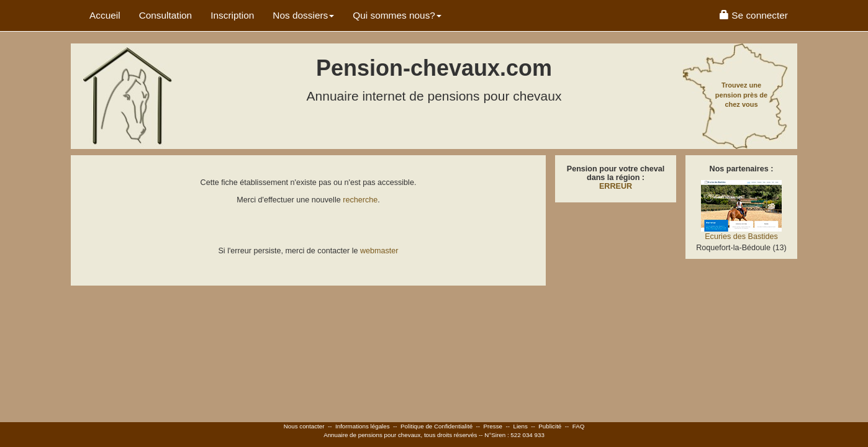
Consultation (166, 15)
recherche (360, 200)
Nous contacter (304, 426)
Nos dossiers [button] (303, 15)
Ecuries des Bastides (741, 237)
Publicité (550, 426)
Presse (493, 426)
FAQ (579, 426)
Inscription (232, 15)
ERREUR (616, 186)
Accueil (105, 15)
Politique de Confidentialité (436, 426)
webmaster (379, 251)
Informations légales (363, 426)
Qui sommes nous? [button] (397, 15)
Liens (520, 426)
